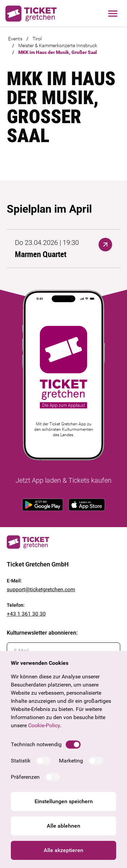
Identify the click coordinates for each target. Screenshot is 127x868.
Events (15, 39)
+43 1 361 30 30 (26, 614)
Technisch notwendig (36, 744)
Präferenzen (25, 777)
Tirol (37, 39)
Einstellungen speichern (64, 801)
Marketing (71, 761)
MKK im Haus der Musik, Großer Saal (58, 52)
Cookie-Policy (44, 725)
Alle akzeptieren (63, 850)
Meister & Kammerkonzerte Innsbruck (58, 45)
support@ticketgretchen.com (41, 589)
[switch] (73, 745)
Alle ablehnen (63, 826)
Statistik (21, 761)
